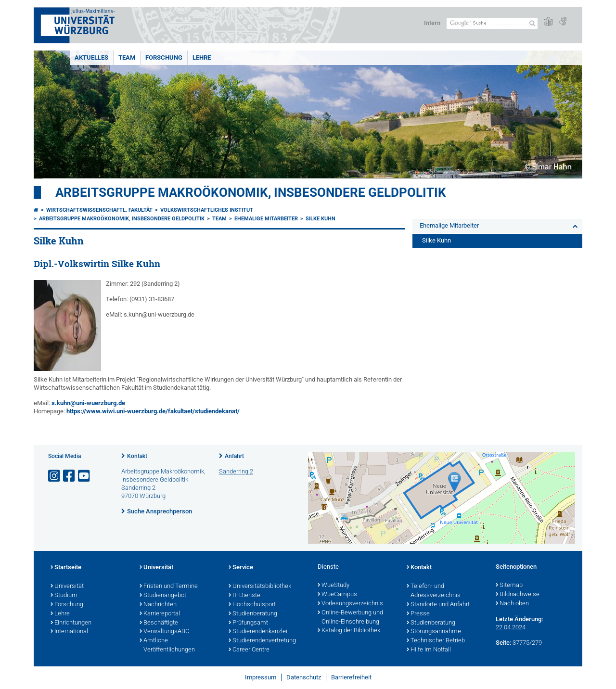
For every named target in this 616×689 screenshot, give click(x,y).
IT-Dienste (244, 596)
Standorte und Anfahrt (438, 605)
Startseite (66, 568)
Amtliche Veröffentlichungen (167, 645)
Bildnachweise (518, 595)
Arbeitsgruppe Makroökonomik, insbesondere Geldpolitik (251, 192)
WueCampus (337, 595)
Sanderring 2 (236, 471)
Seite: (503, 643)
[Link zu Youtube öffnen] (85, 476)
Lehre (202, 57)
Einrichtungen (71, 623)
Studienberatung (253, 614)
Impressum (261, 677)
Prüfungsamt (248, 623)
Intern (432, 23)
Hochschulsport (252, 605)
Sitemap (509, 586)
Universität (67, 587)
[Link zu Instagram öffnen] (55, 476)
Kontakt (137, 456)
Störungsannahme (434, 632)
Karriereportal (160, 614)
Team (127, 57)
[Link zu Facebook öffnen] (70, 476)
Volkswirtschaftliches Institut (207, 210)
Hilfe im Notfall (429, 650)
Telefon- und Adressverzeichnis (434, 591)
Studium (64, 596)
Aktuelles (91, 57)
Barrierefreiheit (351, 677)
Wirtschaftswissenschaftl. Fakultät (99, 210)
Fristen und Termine (169, 587)
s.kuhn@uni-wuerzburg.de (88, 403)
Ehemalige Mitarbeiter (266, 219)
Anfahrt (234, 456)
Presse (418, 614)
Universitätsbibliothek (260, 587)
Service (241, 568)
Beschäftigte (159, 623)
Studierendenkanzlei (258, 632)
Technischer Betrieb (436, 641)
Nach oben (512, 604)
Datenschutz (304, 677)
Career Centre (249, 650)
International (69, 632)
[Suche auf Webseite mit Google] (492, 23)
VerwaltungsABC (164, 632)
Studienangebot (163, 596)
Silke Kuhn (321, 219)
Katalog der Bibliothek (349, 631)
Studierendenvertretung (262, 641)
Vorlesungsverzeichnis (350, 604)
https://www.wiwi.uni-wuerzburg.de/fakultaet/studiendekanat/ (153, 411)
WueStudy (334, 586)
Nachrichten (158, 605)
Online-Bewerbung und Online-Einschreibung (350, 618)
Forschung (164, 57)
